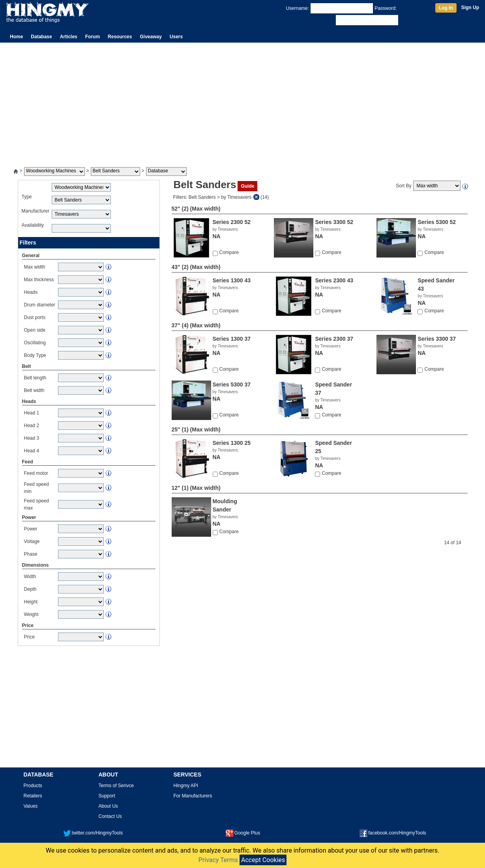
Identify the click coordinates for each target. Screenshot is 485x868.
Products (33, 786)
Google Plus (243, 833)
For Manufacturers (193, 796)
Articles (69, 37)
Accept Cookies (263, 860)
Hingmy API (186, 786)
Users (176, 37)
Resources (120, 37)
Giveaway (151, 37)
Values (31, 806)
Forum (93, 37)
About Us (108, 806)
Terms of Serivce (116, 786)
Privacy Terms (218, 860)
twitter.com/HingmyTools (93, 833)
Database (41, 37)
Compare (229, 252)
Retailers (33, 796)
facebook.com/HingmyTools (393, 833)
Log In (446, 8)
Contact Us (110, 816)
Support (107, 796)
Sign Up (470, 7)
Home (16, 37)
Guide (247, 186)
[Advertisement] (243, 102)
